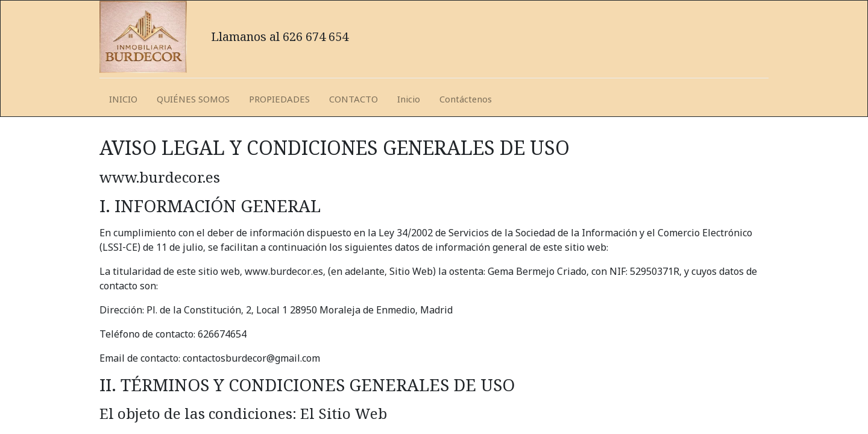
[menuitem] (123, 100)
